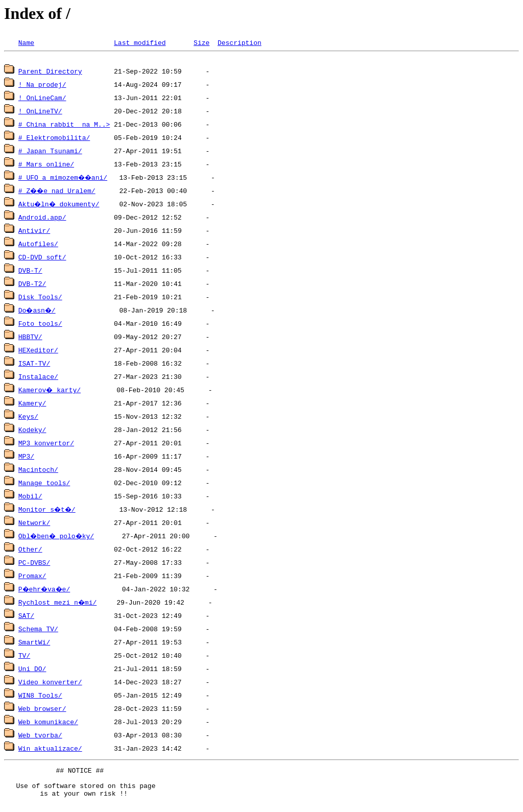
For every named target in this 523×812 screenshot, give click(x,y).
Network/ (34, 524)
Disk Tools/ (40, 298)
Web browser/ (42, 710)
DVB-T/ (30, 272)
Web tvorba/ (40, 736)
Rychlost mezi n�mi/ (58, 604)
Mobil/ (30, 497)
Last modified (140, 42)
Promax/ (32, 577)
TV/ (24, 657)
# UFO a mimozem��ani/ (64, 179)
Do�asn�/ (38, 312)
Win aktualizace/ (50, 750)
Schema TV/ (38, 630)
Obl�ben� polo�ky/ (58, 537)
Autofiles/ (38, 245)
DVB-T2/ (32, 285)
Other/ (30, 551)
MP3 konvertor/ (46, 444)
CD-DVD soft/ (42, 258)
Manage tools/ (44, 484)
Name (26, 42)
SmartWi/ (34, 643)
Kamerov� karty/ (50, 391)
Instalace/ (38, 378)
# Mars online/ (46, 165)
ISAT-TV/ (34, 365)
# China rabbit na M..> (64, 126)
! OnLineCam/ (42, 99)
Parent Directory (50, 73)
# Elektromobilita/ (54, 139)
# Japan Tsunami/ (50, 152)
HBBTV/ (30, 338)
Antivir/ (34, 232)
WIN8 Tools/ (40, 697)
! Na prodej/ (42, 86)
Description (240, 42)
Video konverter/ (50, 683)
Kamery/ (32, 404)
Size (201, 42)
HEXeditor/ (38, 351)
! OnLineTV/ (40, 112)
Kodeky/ (32, 431)
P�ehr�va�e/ (46, 590)
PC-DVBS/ (34, 564)
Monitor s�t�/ (48, 511)
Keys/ (28, 418)
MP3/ (26, 458)
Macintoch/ (38, 471)
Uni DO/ (32, 670)
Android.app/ (42, 219)
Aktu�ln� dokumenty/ (60, 205)
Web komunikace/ (48, 723)
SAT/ (26, 617)
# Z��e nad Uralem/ (58, 192)
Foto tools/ (40, 325)
